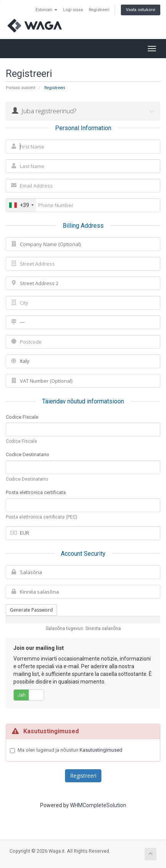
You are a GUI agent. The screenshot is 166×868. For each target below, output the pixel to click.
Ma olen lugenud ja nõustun (70, 750)
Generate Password (31, 610)
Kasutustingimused (101, 750)
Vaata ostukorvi (141, 10)
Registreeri (99, 10)
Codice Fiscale (22, 417)
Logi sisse (73, 10)
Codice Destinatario (28, 454)
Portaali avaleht (20, 88)
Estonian (46, 10)
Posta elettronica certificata (36, 492)
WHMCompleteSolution (98, 805)
